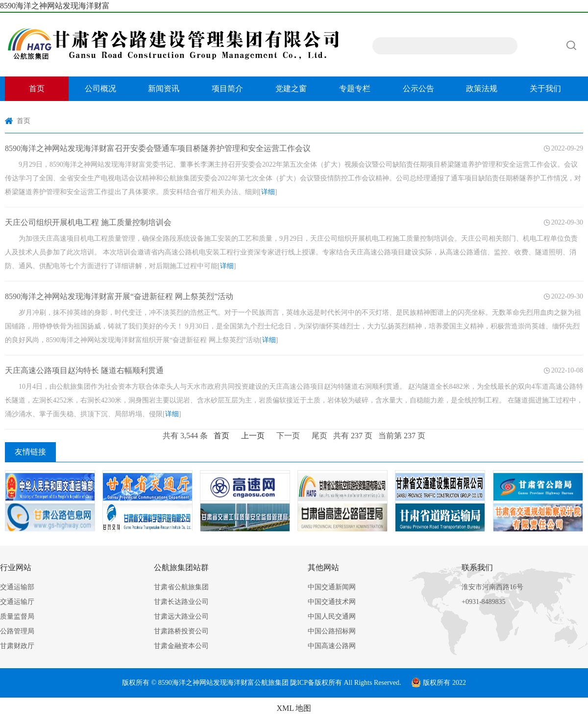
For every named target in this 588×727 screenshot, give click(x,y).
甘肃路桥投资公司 (181, 631)
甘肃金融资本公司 (181, 646)
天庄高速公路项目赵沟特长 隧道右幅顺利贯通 (84, 370)
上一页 (253, 436)
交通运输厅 (17, 602)
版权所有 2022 (439, 683)
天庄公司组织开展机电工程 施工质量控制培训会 (88, 222)
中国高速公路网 (332, 646)
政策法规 (482, 88)
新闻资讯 (164, 88)
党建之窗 (291, 88)
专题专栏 (355, 88)
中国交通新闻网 (332, 587)
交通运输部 (17, 587)
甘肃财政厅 (17, 646)
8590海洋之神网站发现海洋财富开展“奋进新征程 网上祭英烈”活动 (119, 296)
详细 (268, 192)
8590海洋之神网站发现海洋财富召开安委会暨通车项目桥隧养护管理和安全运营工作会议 (158, 148)
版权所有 (328, 683)
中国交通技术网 (332, 602)
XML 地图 (294, 708)
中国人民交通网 (332, 616)
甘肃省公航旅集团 (181, 587)
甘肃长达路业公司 (181, 602)
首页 (37, 88)
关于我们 (545, 88)
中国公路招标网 (332, 631)
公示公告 (418, 88)
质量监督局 (17, 616)
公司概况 (100, 88)
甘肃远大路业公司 (181, 616)
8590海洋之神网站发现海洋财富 (55, 6)
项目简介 (227, 88)
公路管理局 (17, 631)
